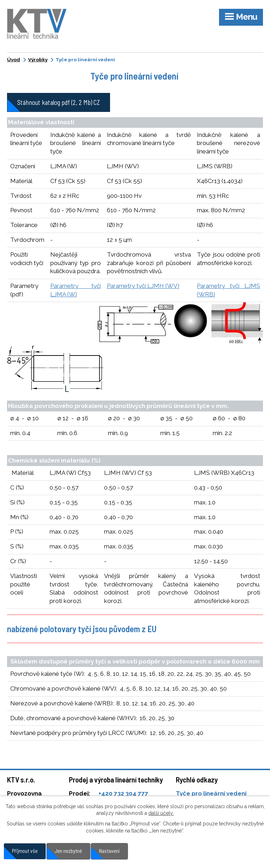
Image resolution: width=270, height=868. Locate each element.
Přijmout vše (25, 851)
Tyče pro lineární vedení (211, 793)
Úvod (14, 59)
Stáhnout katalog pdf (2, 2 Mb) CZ (59, 102)
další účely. (161, 813)
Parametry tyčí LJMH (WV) (143, 286)
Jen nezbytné (69, 851)
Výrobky (38, 59)
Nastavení (110, 851)
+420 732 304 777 (123, 793)
